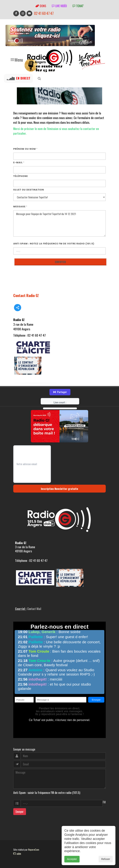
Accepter (72, 863)
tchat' (78, 6)
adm (17, 853)
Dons (41, 6)
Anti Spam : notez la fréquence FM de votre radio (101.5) (54, 244)
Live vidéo (59, 6)
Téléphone (21, 176)
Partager (60, 392)
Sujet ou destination (29, 190)
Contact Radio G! (26, 295)
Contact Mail (34, 609)
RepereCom (34, 849)
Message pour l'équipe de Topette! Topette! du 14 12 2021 (59, 224)
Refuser (106, 863)
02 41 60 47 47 (44, 13)
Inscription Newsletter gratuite (59, 489)
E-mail (19, 162)
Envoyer (20, 812)
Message (20, 207)
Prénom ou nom (25, 149)
